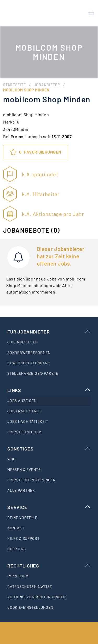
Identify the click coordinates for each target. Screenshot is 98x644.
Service (49, 507)
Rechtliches (49, 566)
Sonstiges (49, 449)
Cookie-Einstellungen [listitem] (30, 607)
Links (49, 390)
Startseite (15, 85)
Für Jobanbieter (49, 332)
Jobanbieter (47, 85)
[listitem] (49, 342)
